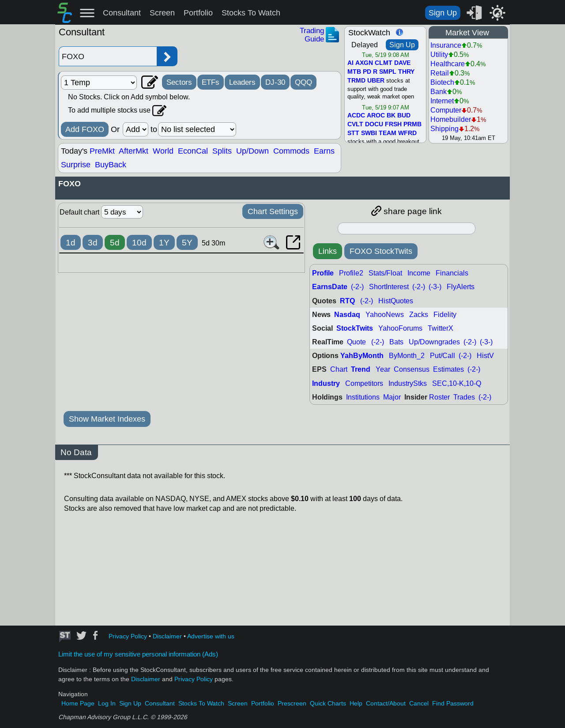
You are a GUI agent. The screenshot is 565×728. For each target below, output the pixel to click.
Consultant (122, 13)
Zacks (419, 315)
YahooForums (400, 328)
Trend (361, 369)
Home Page (78, 703)
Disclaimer (167, 636)
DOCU (374, 124)
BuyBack (111, 165)
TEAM (388, 133)
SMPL (388, 72)
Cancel (419, 703)
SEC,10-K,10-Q (457, 383)
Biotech (442, 82)
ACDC (356, 116)
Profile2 (351, 273)
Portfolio (198, 13)
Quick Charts (328, 703)
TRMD (356, 81)
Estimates (448, 369)
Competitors (364, 383)
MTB (354, 72)
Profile (323, 273)
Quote (356, 342)
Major (392, 397)
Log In (107, 703)
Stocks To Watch (251, 13)
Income (419, 273)
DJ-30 (275, 82)
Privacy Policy (128, 636)
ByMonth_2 (407, 356)
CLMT (384, 63)
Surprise (76, 165)
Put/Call (443, 356)
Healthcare (448, 64)
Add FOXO (85, 129)
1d (71, 243)
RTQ (347, 301)
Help (356, 703)
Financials (452, 273)
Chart (339, 369)
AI (350, 63)
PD (367, 72)
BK (391, 116)
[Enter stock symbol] (108, 56)
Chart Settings (273, 211)
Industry (326, 383)
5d (115, 243)
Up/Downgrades (434, 342)
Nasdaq (347, 315)
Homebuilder (451, 119)
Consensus (412, 369)
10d (139, 243)
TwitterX (441, 328)
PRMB (412, 124)
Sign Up (443, 13)
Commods (291, 151)
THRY (406, 72)
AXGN (364, 63)
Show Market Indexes (107, 419)
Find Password (453, 703)
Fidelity (445, 315)
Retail (440, 73)
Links (328, 251)
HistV (485, 356)
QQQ (303, 82)
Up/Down (252, 151)
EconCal (193, 151)
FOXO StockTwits (381, 251)
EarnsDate (330, 287)
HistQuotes (396, 301)
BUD (404, 116)
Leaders (242, 82)
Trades (464, 397)
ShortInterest (389, 287)
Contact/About (386, 703)
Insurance (446, 45)
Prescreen (292, 703)
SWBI (369, 133)
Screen (162, 13)
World (163, 151)
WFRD (407, 133)
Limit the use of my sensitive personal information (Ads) (138, 654)
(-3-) (435, 287)
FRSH (393, 124)
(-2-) (357, 287)
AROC (376, 116)
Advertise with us (211, 636)
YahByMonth (362, 356)
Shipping (444, 129)
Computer (446, 110)
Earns (324, 151)
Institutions (363, 397)
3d (93, 243)
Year (383, 369)
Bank (439, 92)
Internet (442, 101)
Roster (439, 397)
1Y (164, 243)
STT (353, 133)
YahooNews (385, 315)
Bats (396, 342)
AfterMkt (134, 151)
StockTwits (355, 328)
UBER (376, 81)
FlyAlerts (461, 287)
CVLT (355, 124)
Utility (439, 55)
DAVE (402, 63)
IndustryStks (408, 383)
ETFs (211, 82)
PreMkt (102, 151)
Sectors (179, 82)
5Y (187, 243)
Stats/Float (385, 273)
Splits (222, 151)
